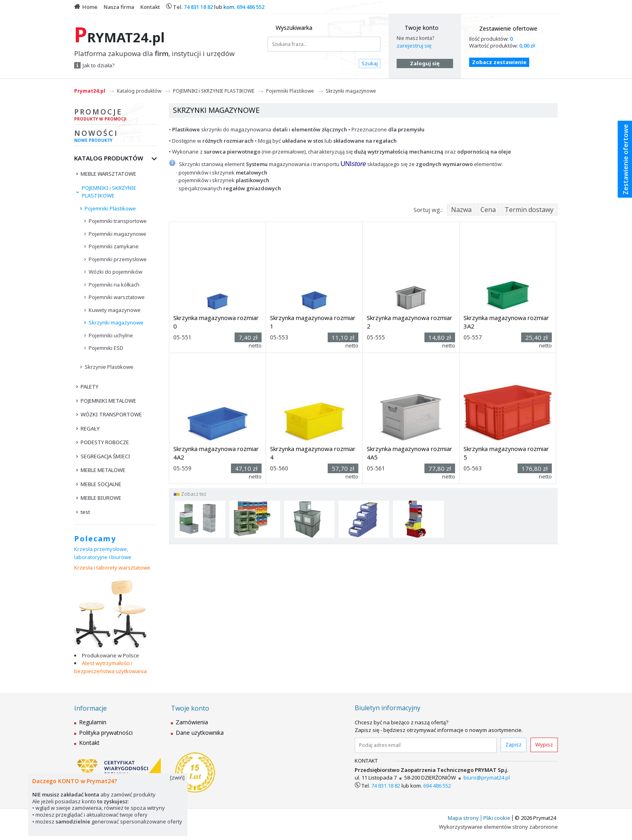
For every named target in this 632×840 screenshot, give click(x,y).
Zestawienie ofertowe (508, 28)
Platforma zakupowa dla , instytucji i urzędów (154, 54)
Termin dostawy (529, 210)
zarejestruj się (414, 46)
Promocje (115, 116)
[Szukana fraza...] (324, 44)
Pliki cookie (497, 818)
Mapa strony (463, 818)
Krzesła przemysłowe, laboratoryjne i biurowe (103, 553)
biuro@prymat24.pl (487, 778)
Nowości (115, 137)
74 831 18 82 (198, 7)
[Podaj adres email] (426, 745)
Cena (488, 210)
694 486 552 (251, 7)
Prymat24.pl (90, 91)
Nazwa (461, 210)
